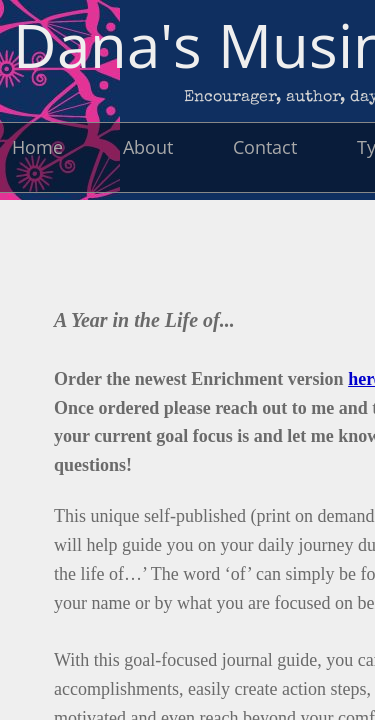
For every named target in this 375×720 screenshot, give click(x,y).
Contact (265, 147)
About (148, 147)
